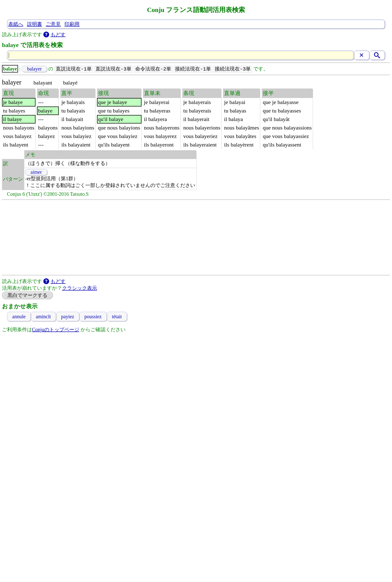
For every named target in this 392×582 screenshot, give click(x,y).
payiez (67, 317)
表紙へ (16, 24)
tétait (117, 317)
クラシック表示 (79, 288)
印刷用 (72, 24)
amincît (43, 317)
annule (19, 317)
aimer (36, 172)
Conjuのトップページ (56, 330)
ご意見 (53, 24)
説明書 (34, 24)
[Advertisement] (196, 238)
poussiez (93, 317)
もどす (58, 34)
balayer (34, 69)
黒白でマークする (27, 295)
